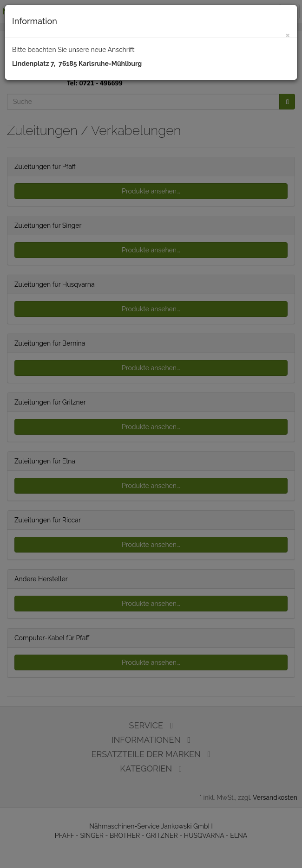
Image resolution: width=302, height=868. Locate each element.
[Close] (288, 35)
